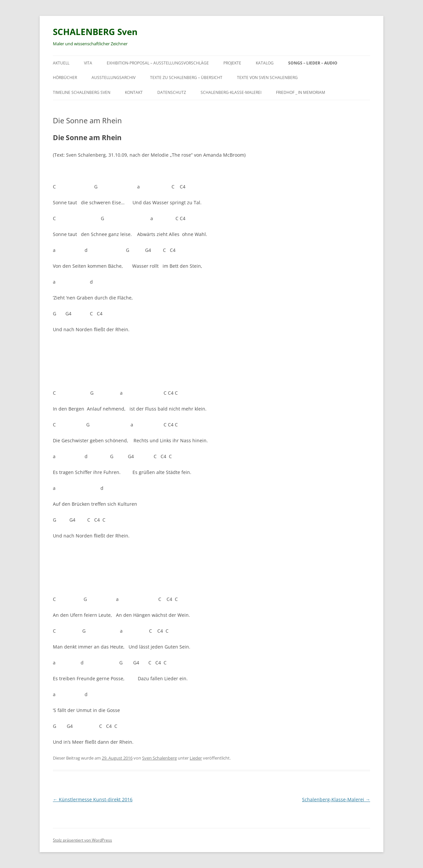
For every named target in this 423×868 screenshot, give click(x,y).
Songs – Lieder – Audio (313, 63)
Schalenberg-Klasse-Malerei (231, 92)
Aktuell (61, 63)
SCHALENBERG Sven (95, 32)
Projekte (232, 63)
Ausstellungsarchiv (114, 78)
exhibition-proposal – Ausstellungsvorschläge (158, 63)
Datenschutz (172, 92)
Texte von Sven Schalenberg (267, 78)
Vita (88, 63)
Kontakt (134, 92)
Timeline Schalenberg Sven (82, 92)
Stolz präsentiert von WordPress (82, 840)
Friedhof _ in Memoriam (301, 92)
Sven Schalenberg (159, 758)
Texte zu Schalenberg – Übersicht (186, 78)
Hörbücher (65, 78)
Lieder (196, 758)
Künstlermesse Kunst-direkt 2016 (93, 799)
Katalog (265, 63)
